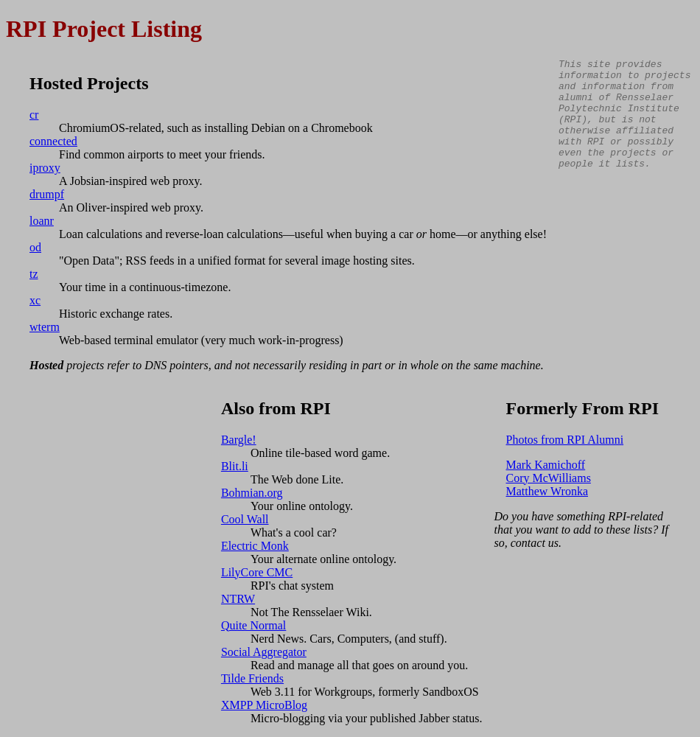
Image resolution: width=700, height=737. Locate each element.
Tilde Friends (252, 678)
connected (53, 141)
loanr (42, 221)
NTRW (238, 599)
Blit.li (235, 466)
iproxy (45, 168)
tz (34, 274)
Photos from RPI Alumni (565, 440)
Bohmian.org (252, 493)
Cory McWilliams (549, 478)
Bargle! (239, 440)
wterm (45, 327)
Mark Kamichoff (546, 465)
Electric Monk (255, 546)
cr (34, 115)
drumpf (47, 194)
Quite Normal (253, 625)
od (35, 247)
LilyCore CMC (257, 572)
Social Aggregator (264, 652)
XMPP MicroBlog (264, 705)
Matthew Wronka (547, 491)
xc (35, 300)
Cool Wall (245, 519)
